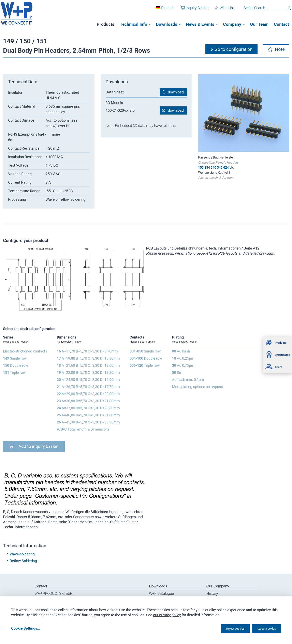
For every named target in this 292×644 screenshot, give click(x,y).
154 (207, 168)
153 (201, 168)
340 (213, 168)
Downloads (167, 24)
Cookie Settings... (26, 628)
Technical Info (134, 24)
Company (232, 24)
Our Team (259, 24)
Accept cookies (264, 628)
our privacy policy (167, 613)
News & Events (200, 24)
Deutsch (165, 10)
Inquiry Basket (191, 10)
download (176, 92)
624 (226, 168)
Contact (281, 24)
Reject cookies (225, 628)
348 (220, 168)
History (212, 593)
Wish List (221, 10)
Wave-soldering (22, 554)
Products (106, 24)
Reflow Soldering (23, 561)
